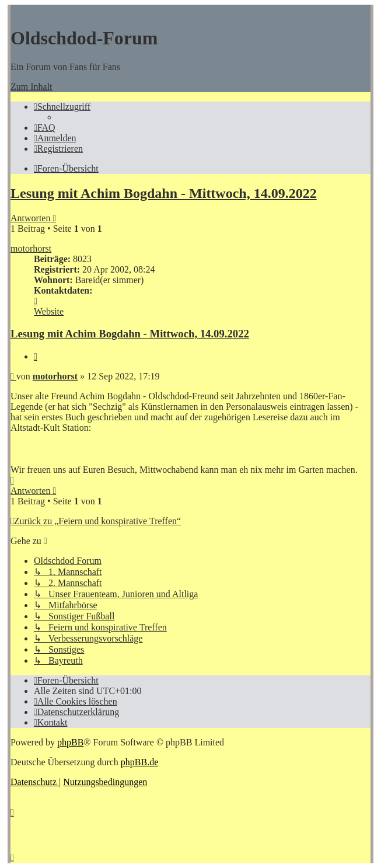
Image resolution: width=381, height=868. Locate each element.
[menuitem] (45, 128)
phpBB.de (139, 762)
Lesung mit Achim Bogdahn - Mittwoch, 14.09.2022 (164, 193)
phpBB (70, 742)
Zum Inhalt (32, 87)
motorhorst (31, 248)
